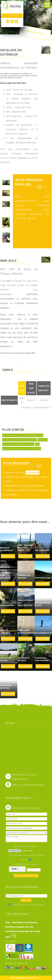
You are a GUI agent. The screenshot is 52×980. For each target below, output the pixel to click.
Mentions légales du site (19, 927)
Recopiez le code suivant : (26, 864)
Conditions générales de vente (23, 931)
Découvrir (8, 556)
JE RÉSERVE (32, 473)
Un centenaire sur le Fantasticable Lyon (23, 435)
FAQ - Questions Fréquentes (21, 922)
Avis (11, 937)
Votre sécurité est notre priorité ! (19, 440)
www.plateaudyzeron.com (23, 978)
